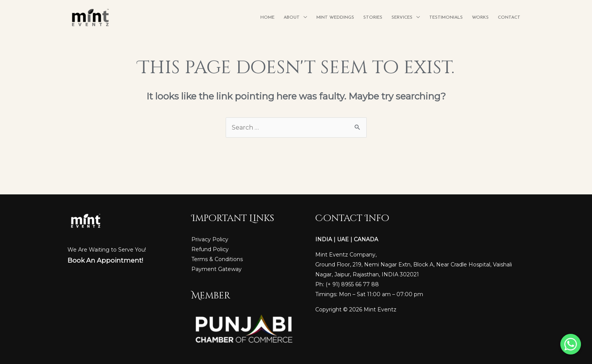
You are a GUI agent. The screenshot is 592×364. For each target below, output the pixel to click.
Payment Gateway (217, 269)
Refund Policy (210, 249)
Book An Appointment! (105, 260)
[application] (303, 18)
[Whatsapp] (571, 344)
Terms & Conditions (217, 259)
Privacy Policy (210, 239)
